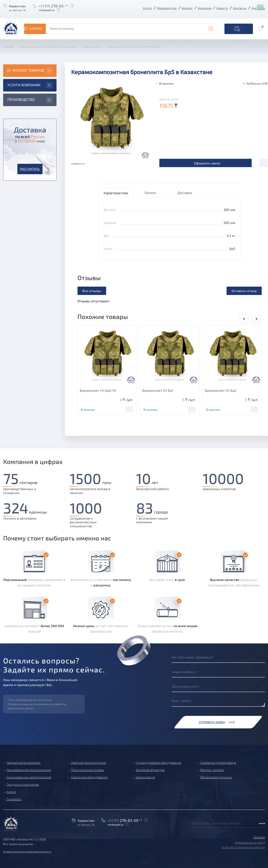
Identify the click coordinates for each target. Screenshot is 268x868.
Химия (11, 792)
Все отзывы (92, 291)
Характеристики (116, 193)
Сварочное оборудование (89, 777)
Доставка (185, 193)
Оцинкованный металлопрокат (29, 777)
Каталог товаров (28, 71)
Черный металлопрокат (23, 763)
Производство (167, 8)
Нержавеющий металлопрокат (29, 770)
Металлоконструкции (216, 777)
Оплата (150, 193)
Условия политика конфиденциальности (27, 851)
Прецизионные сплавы (88, 770)
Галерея (259, 837)
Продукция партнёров (23, 784)
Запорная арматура (150, 770)
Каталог (187, 8)
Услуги (147, 8)
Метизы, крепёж (212, 770)
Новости (222, 8)
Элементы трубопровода (218, 763)
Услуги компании (24, 85)
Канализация (145, 777)
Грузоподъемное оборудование (158, 763)
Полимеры (14, 799)
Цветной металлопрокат (89, 763)
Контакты (240, 8)
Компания (205, 8)
